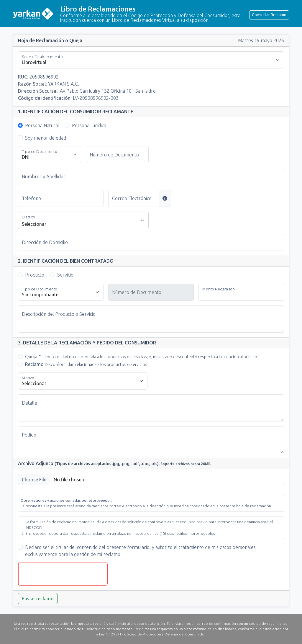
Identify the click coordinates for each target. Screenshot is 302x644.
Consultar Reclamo (269, 15)
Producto (35, 275)
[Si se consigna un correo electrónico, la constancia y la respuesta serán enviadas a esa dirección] (165, 198)
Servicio (65, 275)
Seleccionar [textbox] (34, 224)
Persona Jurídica (89, 125)
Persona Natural (42, 125)
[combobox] (83, 220)
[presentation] (63, 574)
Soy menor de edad (46, 138)
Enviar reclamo (38, 599)
